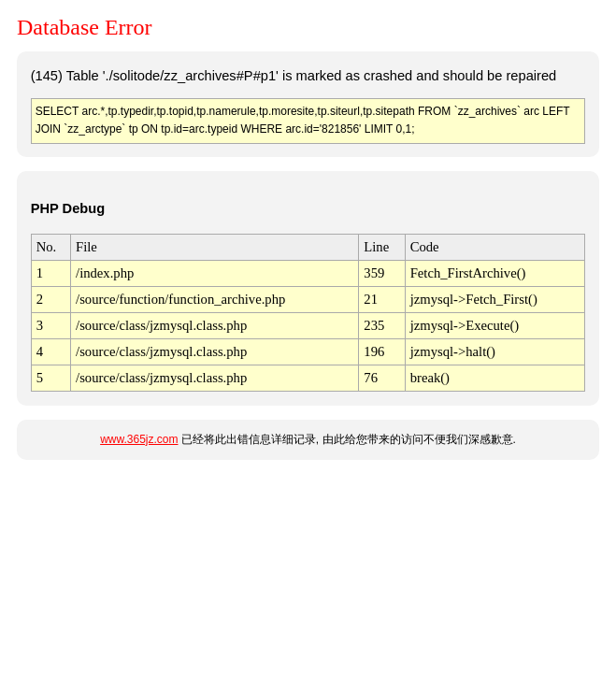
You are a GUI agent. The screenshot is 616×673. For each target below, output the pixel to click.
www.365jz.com (139, 439)
